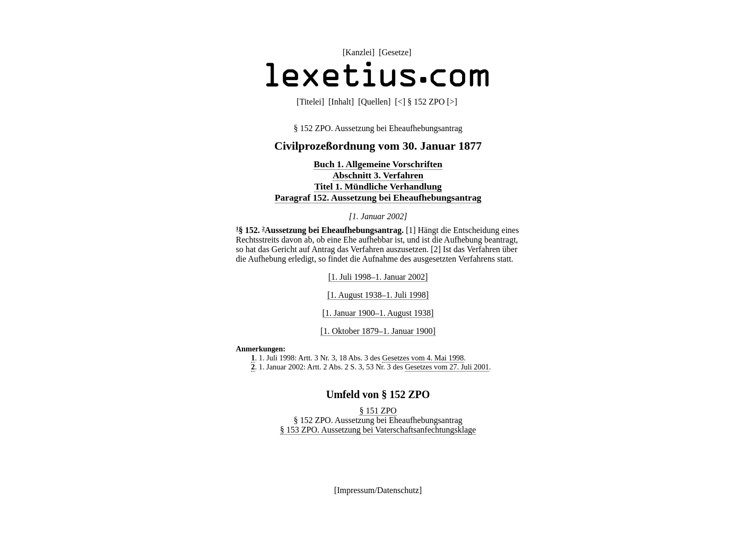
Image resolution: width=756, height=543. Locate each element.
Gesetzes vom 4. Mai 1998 (423, 358)
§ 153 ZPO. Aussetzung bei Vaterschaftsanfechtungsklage (378, 430)
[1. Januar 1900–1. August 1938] (378, 313)
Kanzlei (359, 52)
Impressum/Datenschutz (378, 490)
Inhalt (341, 102)
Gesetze (395, 52)
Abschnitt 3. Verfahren (378, 175)
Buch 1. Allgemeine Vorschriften (378, 164)
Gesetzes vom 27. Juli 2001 (447, 367)
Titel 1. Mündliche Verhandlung (378, 186)
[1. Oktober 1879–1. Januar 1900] (378, 331)
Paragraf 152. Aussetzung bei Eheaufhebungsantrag (378, 197)
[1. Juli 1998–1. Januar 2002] (378, 277)
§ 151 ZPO (378, 411)
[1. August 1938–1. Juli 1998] (378, 295)
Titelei (310, 102)
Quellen (374, 102)
